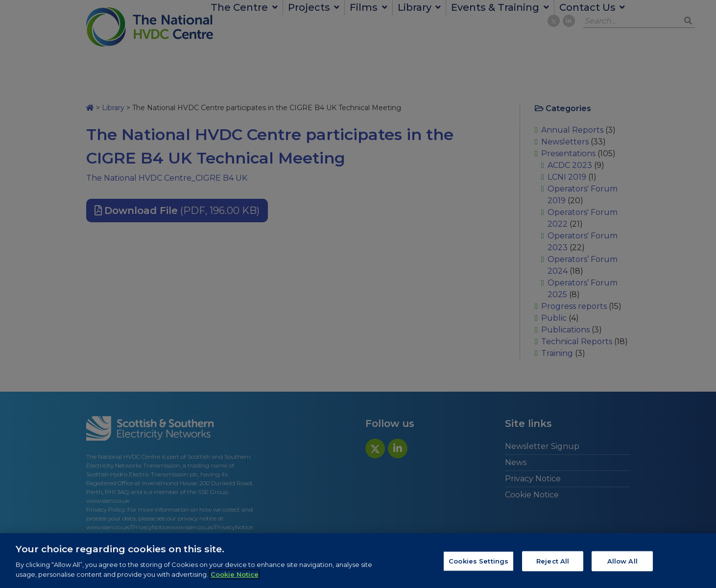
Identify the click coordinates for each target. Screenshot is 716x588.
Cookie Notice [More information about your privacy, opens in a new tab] (235, 577)
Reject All (553, 564)
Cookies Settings (478, 564)
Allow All (622, 564)
